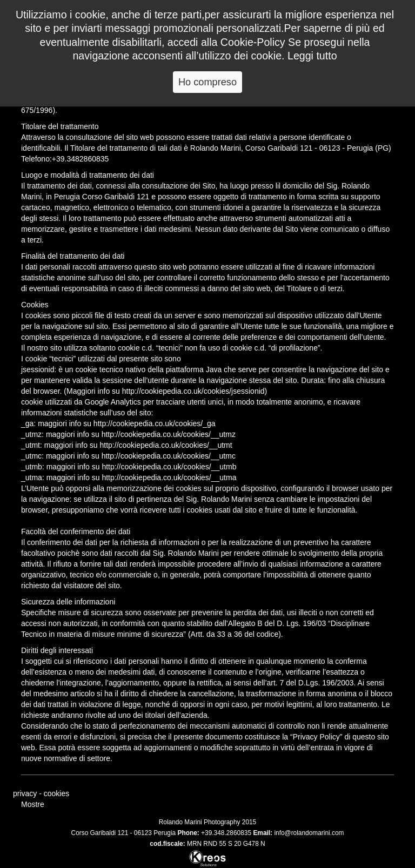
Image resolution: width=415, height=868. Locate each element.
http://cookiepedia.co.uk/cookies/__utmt (166, 445)
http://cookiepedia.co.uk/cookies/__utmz (169, 434)
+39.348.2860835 (226, 833)
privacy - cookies (41, 793)
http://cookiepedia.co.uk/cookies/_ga (155, 423)
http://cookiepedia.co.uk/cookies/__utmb (169, 467)
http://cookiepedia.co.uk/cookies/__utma (169, 477)
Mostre (33, 804)
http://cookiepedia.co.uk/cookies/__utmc (169, 456)
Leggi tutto (312, 56)
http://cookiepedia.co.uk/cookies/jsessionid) (195, 391)
